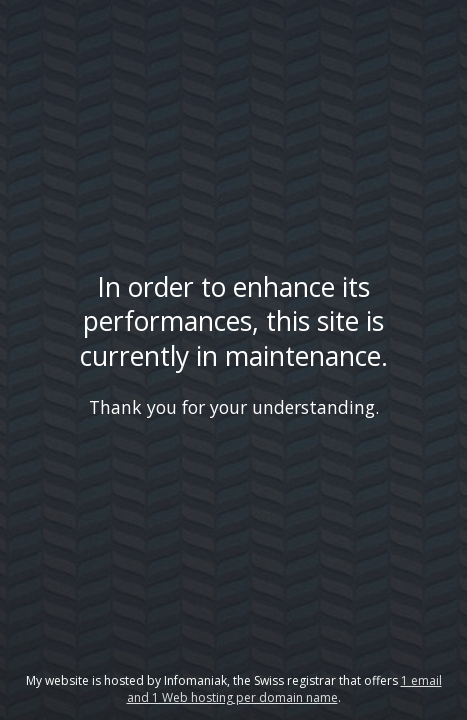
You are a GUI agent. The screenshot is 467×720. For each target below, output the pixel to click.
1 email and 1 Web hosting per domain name (284, 689)
